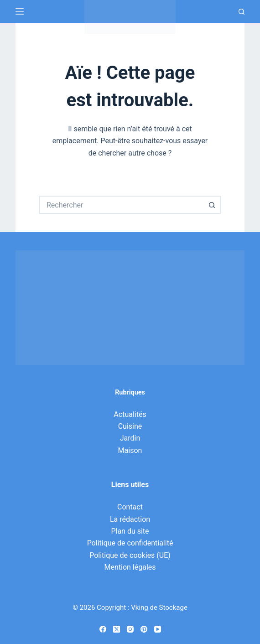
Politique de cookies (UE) (130, 555)
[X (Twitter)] (117, 629)
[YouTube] (158, 629)
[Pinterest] (144, 629)
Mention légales (130, 567)
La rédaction (130, 519)
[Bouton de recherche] (212, 205)
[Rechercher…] (121, 205)
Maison (130, 450)
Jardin (130, 438)
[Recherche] (242, 12)
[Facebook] (103, 629)
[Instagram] (130, 629)
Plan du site (130, 531)
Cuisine (130, 426)
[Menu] (20, 11)
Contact (130, 507)
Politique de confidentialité (130, 543)
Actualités (130, 414)
